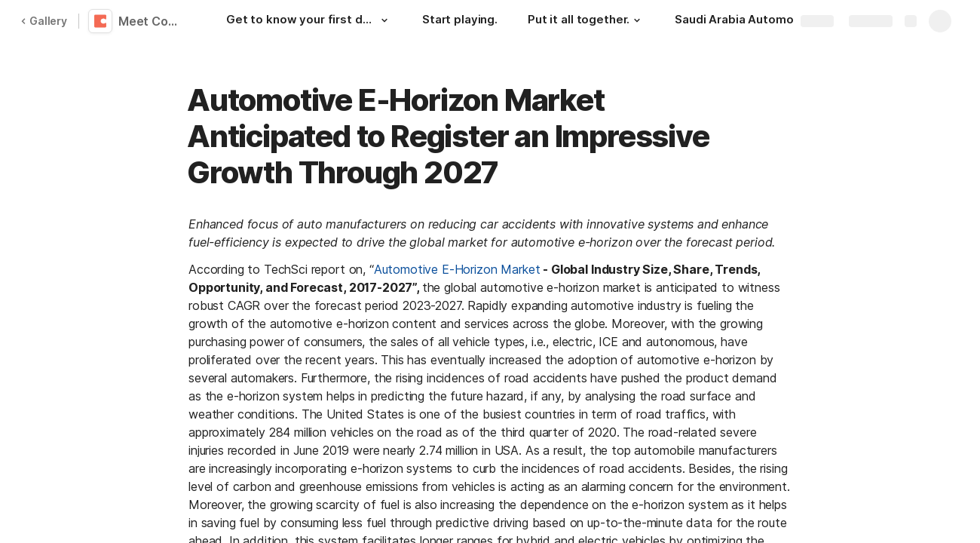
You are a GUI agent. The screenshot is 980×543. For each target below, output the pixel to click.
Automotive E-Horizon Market (457, 269)
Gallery (44, 21)
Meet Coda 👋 (153, 21)
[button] (384, 20)
